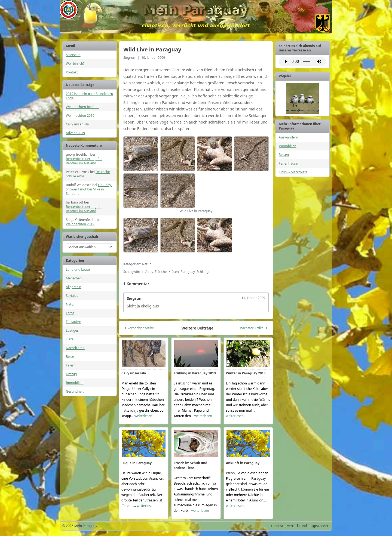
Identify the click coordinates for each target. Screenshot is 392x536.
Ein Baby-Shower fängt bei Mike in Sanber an (89, 189)
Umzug (71, 374)
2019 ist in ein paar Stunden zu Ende (89, 96)
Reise (70, 357)
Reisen (284, 155)
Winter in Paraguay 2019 (246, 373)
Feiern (71, 365)
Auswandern (288, 137)
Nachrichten (75, 348)
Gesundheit (75, 391)
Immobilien (75, 383)
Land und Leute (78, 269)
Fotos (70, 313)
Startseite (73, 55)
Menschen (74, 278)
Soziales (72, 296)
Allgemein (74, 287)
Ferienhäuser (289, 163)
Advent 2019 (75, 133)
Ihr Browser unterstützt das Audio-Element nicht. (302, 61)
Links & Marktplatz (293, 172)
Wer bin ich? (75, 64)
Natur (70, 304)
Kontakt (72, 72)
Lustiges (72, 330)
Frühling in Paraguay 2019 (195, 373)
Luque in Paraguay (137, 463)
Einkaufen (73, 322)
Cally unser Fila (77, 124)
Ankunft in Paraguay (243, 463)
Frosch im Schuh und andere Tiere (190, 465)
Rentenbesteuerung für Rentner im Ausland (84, 161)
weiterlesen (143, 416)
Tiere (70, 339)
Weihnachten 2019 (80, 115)
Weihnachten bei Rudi (83, 107)
